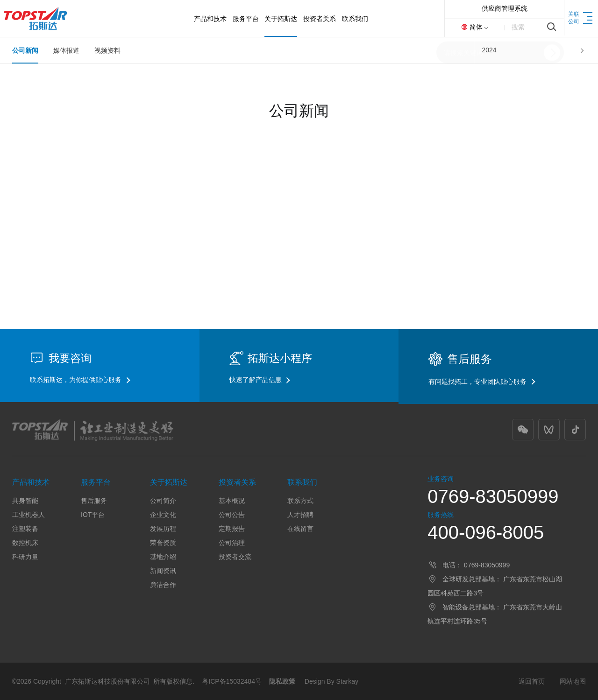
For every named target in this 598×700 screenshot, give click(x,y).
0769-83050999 (493, 496)
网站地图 (573, 681)
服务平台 (96, 482)
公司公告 (232, 515)
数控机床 (25, 543)
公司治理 (232, 543)
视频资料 (107, 50)
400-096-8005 (486, 532)
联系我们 (302, 482)
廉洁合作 (163, 585)
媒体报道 (66, 50)
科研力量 (25, 557)
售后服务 (94, 501)
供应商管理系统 (505, 8)
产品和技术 (31, 482)
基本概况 (232, 501)
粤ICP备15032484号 (232, 681)
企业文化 (163, 515)
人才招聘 (300, 515)
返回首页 (532, 681)
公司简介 (163, 501)
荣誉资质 (163, 543)
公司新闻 (25, 50)
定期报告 (232, 529)
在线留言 (300, 529)
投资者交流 (235, 557)
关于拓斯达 (169, 482)
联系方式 (300, 501)
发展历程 (163, 529)
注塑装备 (25, 529)
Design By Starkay (331, 681)
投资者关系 (237, 482)
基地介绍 (163, 557)
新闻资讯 (163, 571)
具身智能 (25, 501)
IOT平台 (93, 515)
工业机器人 (28, 515)
